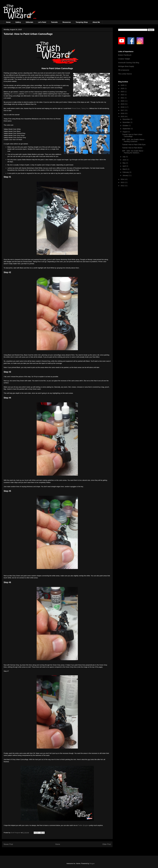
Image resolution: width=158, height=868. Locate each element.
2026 (123, 85)
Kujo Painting (14, 94)
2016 (123, 113)
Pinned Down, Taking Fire (80, 108)
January (126, 175)
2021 (123, 98)
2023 (123, 92)
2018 (123, 107)
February (126, 172)
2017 (123, 110)
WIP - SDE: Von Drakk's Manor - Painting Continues (134, 140)
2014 (123, 179)
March (125, 169)
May (124, 163)
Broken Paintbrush (125, 55)
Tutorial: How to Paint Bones (132, 148)
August (125, 132)
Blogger (92, 863)
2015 (123, 116)
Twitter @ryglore (83, 825)
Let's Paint (42, 22)
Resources (67, 22)
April (124, 166)
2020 (123, 101)
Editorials (29, 22)
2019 (123, 104)
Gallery (18, 22)
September (127, 129)
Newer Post (8, 844)
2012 (123, 186)
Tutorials (54, 22)
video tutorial (29, 94)
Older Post (107, 844)
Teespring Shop (82, 22)
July (124, 157)
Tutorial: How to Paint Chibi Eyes (134, 145)
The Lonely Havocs (125, 74)
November (126, 122)
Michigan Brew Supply (126, 66)
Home (8, 22)
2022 (123, 95)
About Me (96, 22)
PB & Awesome (124, 70)
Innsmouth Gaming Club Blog (129, 63)
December (126, 119)
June (124, 160)
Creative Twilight (124, 59)
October (126, 126)
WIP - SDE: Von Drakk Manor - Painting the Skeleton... (133, 152)
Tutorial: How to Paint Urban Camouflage (132, 135)
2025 (123, 88)
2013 (123, 182)
